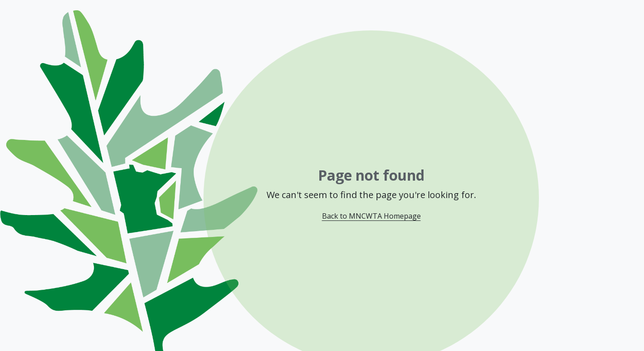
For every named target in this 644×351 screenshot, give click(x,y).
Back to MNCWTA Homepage (371, 216)
